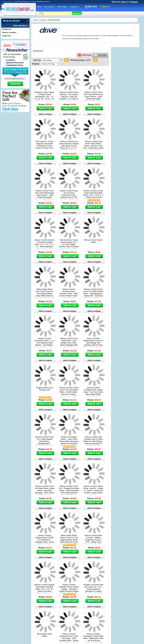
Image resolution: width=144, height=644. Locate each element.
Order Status (62, 7)
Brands (43, 20)
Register (134, 2)
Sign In (124, 2)
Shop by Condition (9, 32)
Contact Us (74, 7)
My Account (49, 7)
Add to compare (45, 114)
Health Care (7, 36)
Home (39, 7)
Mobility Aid (7, 29)
